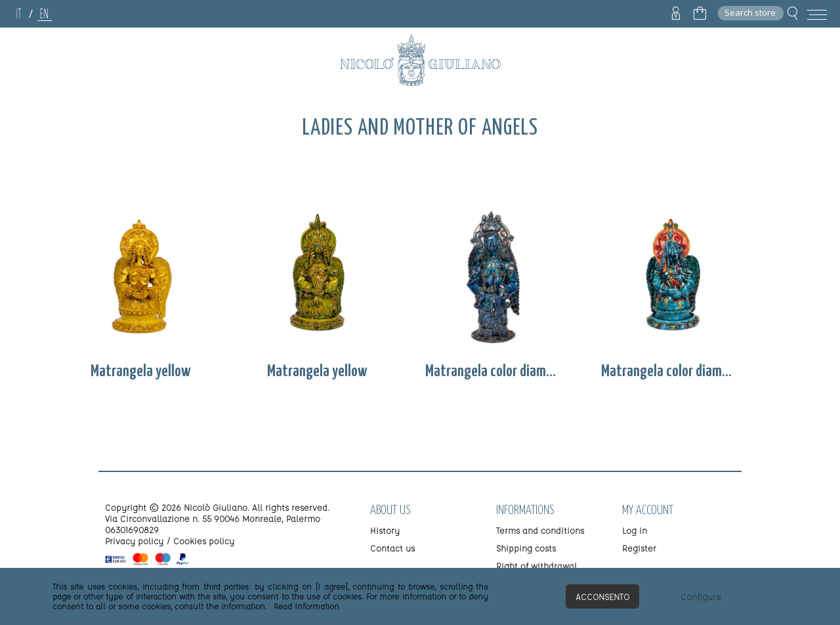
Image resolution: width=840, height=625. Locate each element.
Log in (635, 530)
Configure (701, 596)
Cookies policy (204, 541)
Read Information (306, 606)
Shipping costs (526, 548)
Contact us (392, 548)
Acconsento (602, 596)
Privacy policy (134, 541)
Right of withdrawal (536, 566)
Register (639, 548)
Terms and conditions (540, 530)
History (385, 530)
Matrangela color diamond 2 (670, 372)
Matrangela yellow (141, 372)
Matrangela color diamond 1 (494, 372)
